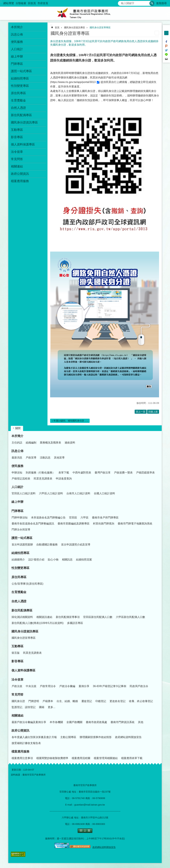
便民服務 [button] (17, 42)
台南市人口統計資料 (78, 493)
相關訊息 (67, 560)
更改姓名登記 (118, 701)
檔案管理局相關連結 (106, 758)
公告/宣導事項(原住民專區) (27, 584)
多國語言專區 (75, 623)
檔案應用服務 (20, 752)
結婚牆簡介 (18, 560)
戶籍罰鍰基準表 (145, 473)
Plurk (166, 46)
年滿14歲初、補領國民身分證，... (71, 421)
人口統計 (17, 487)
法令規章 (17, 680)
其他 (141, 722)
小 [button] (166, 29)
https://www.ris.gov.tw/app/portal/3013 (73, 82)
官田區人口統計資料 (24, 493)
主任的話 (17, 443)
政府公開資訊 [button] (20, 174)
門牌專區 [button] (17, 64)
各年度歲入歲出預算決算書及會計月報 (34, 737)
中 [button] (166, 33)
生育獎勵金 (18, 100)
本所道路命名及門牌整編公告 (48, 518)
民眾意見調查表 (43, 479)
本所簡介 (17, 436)
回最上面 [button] (153, 412)
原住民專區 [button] (18, 93)
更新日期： (17, 770)
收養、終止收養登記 (141, 701)
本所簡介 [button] (17, 27)
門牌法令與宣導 (21, 530)
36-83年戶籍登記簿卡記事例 (109, 686)
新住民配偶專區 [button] (21, 115)
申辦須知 (17, 473)
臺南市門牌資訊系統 (123, 722)
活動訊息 (45, 458)
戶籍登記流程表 (21, 479)
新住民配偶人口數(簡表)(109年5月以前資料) (38, 623)
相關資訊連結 (44, 617)
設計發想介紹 (36, 560)
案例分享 (84, 686)
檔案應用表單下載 (132, 758)
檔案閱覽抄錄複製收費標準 (52, 758)
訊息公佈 (17, 451)
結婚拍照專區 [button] (20, 78)
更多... (52, 707)
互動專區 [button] (17, 130)
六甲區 (85, 518)
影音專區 (17, 137)
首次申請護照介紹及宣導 (76, 545)
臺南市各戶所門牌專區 (105, 518)
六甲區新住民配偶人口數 (130, 617)
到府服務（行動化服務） (40, 473)
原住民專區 (19, 577)
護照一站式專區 (22, 538)
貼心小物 (53, 560)
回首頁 (32, 3)
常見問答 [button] (17, 159)
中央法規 (31, 686)
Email (166, 59)
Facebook (166, 42)
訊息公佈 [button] (17, 34)
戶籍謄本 (48, 701)
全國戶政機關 (74, 722)
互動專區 (17, 646)
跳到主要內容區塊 (2, 2)
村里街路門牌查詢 (104, 524)
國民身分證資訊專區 (75, 27)
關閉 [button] (18, 428)
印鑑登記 (101, 701)
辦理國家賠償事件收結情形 (96, 737)
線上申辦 (17, 56)
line (166, 55)
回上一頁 (141, 412)
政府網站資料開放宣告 (128, 737)
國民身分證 (18, 701)
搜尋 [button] (152, 3)
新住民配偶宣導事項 (68, 617)
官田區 (73, 518)
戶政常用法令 (48, 686)
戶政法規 (17, 686)
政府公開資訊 (20, 731)
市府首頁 (43, 3)
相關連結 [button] (17, 166)
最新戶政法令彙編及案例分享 (29, 722)
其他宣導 (59, 458)
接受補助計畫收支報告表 (26, 743)
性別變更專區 (20, 86)
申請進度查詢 (64, 479)
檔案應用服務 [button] (20, 181)
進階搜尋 (161, 3)
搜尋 (121, 2)
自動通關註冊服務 (47, 545)
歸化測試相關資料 (22, 617)
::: (1, 1)
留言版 (16, 653)
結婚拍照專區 (20, 553)
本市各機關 (56, 722)
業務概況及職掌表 (50, 443)
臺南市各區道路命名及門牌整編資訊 (33, 524)
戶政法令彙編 (67, 686)
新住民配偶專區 (22, 610)
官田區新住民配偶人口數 (98, 617)
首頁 (57, 27)
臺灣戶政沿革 (103, 473)
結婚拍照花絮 (84, 560)
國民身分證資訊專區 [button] (24, 122)
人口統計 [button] (17, 49)
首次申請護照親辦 (22, 545)
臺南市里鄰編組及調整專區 (74, 524)
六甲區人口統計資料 (51, 493)
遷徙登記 (87, 701)
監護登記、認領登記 (24, 707)
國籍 (42, 707)
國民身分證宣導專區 (100, 27)
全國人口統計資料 (104, 493)
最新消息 (17, 458)
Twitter (166, 50)
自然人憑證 (18, 108)
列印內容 (157, 33)
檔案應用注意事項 (22, 758)
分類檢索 (21, 3)
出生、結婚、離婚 (67, 701)
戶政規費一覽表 (123, 473)
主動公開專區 (68, 737)
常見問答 (17, 695)
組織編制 (31, 443)
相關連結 (17, 716)
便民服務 (17, 466)
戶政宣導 (31, 458)
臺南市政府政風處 (96, 722)
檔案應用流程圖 (81, 758)
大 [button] (166, 37)
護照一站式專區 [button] (21, 71)
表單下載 (64, 473)
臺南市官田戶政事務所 (85, 13)
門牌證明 (34, 701)
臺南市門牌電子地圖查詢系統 (135, 524)
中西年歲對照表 (82, 473)
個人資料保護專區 (23, 144)
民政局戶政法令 (139, 686)
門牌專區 (17, 511)
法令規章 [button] (17, 152)
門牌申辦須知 (20, 518)
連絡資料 (70, 443)
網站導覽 (9, 3)
